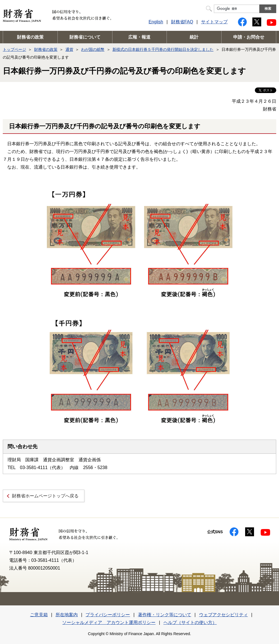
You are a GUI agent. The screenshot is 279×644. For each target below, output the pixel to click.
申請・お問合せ (249, 37)
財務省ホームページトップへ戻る (45, 496)
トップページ (14, 49)
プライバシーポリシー (108, 615)
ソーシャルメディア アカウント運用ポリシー (109, 622)
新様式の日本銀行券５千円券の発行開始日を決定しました (163, 49)
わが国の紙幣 (93, 49)
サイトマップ (214, 22)
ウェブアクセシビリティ (223, 615)
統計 (194, 37)
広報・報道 (139, 37)
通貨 (69, 49)
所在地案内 (67, 615)
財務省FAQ (182, 22)
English (156, 22)
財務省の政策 (30, 37)
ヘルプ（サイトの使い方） (190, 622)
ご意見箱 (39, 615)
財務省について (85, 37)
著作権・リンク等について (165, 615)
